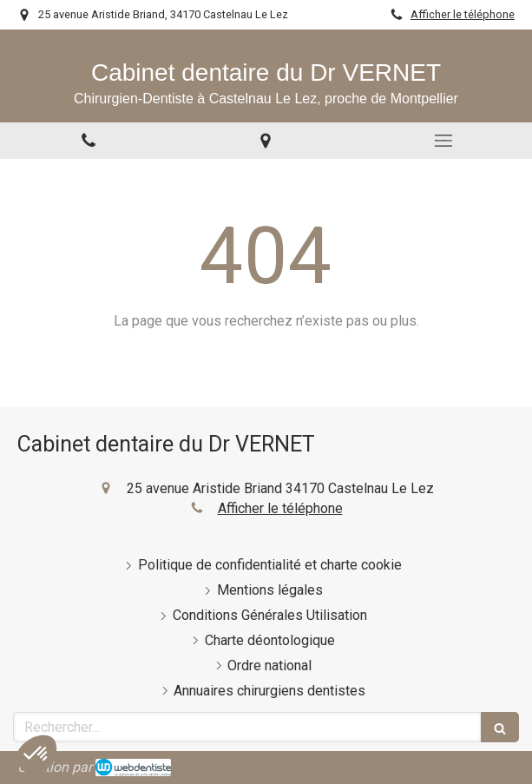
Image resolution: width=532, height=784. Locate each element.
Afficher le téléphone (463, 14)
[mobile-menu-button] (443, 141)
